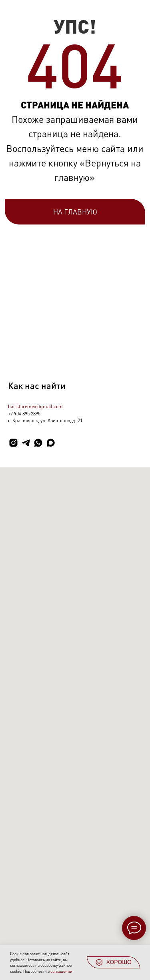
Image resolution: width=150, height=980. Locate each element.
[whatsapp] (38, 443)
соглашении (61, 971)
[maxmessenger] (51, 443)
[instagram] (13, 443)
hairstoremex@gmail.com (35, 406)
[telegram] (26, 443)
